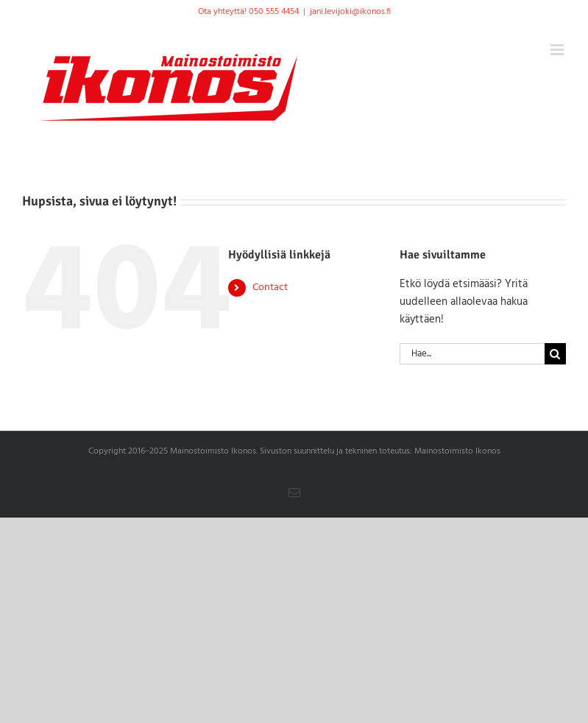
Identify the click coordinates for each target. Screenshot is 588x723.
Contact (270, 288)
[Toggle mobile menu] (558, 50)
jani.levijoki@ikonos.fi (350, 12)
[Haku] (555, 354)
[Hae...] (472, 354)
